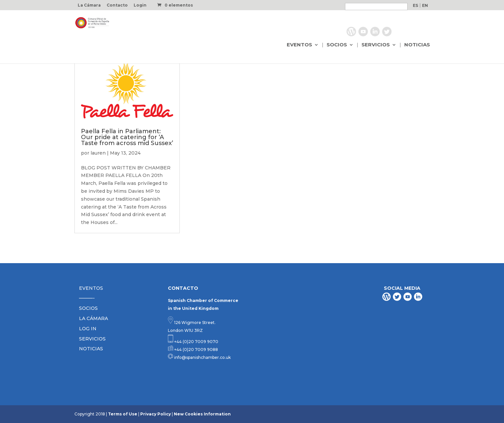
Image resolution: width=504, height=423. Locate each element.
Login (140, 5)
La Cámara (89, 5)
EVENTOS (299, 45)
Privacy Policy (156, 414)
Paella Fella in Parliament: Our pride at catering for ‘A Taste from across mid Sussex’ (127, 137)
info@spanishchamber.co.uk (202, 357)
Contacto (117, 5)
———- (87, 298)
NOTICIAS (417, 45)
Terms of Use (123, 414)
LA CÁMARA (93, 318)
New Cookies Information (202, 414)
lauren (98, 153)
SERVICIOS (376, 45)
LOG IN (88, 329)
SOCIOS (337, 45)
